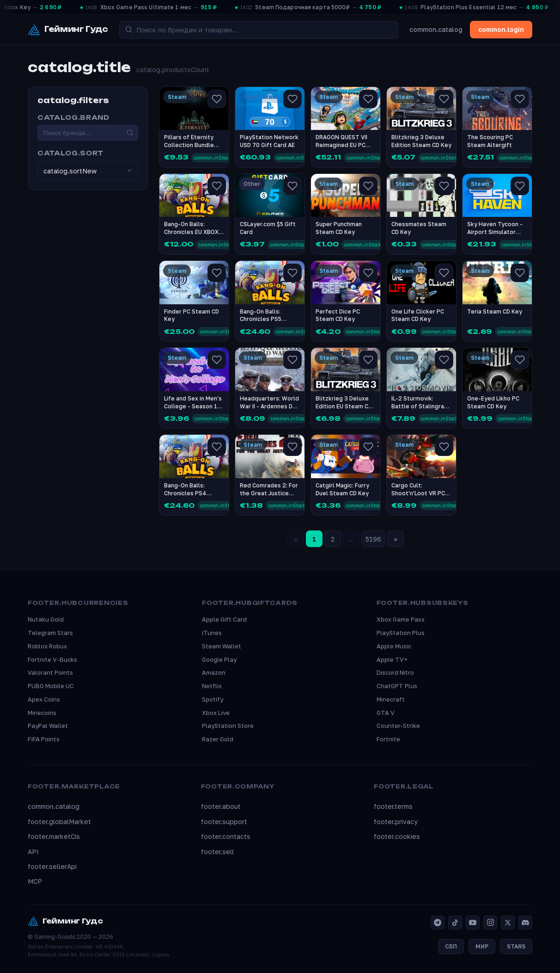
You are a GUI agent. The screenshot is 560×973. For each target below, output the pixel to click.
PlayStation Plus (401, 633)
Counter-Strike (398, 726)
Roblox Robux (47, 646)
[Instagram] (490, 923)
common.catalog (436, 29)
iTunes (212, 633)
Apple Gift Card (224, 619)
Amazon (214, 672)
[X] (508, 923)
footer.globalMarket (59, 822)
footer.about (221, 806)
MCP (35, 881)
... (351, 539)
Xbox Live (216, 713)
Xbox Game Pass (401, 619)
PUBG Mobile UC (51, 686)
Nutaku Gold (46, 619)
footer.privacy (396, 822)
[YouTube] (473, 923)
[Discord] (525, 923)
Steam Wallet (222, 646)
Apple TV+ (392, 659)
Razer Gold (218, 739)
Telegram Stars (50, 633)
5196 (373, 539)
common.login (501, 29)
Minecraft (391, 699)
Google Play (219, 659)
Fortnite (388, 739)
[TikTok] (455, 923)
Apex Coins (44, 699)
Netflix (212, 686)
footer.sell (217, 852)
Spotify (213, 699)
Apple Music (394, 646)
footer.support (224, 822)
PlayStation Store (228, 726)
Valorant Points (50, 672)
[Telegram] (438, 923)
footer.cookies (397, 836)
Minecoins (42, 713)
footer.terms (393, 806)
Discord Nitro (395, 672)
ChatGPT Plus (397, 686)
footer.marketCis (54, 836)
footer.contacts (226, 836)
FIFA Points (44, 739)
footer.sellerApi (52, 866)
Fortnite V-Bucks (52, 659)
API (33, 852)
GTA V (386, 713)
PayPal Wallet (48, 726)
